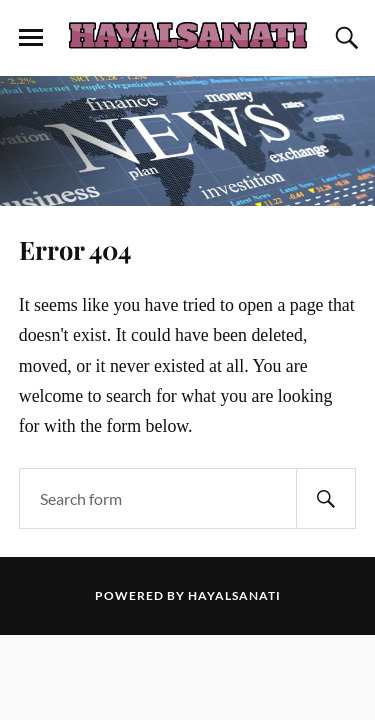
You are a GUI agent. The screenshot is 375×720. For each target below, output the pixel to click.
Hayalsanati (234, 595)
